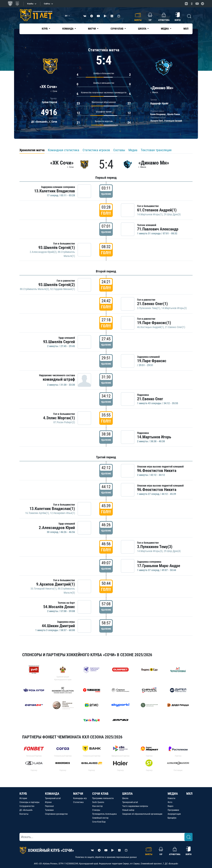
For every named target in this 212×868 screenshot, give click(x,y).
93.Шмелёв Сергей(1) (57, 248)
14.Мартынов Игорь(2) (174, 308)
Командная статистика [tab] (64, 150)
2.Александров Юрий (57, 528)
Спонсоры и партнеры (29, 802)
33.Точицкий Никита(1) (44, 589)
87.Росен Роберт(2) (64, 422)
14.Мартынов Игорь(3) (150, 551)
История (23, 798)
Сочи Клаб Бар (99, 822)
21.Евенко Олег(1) (152, 304)
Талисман (49, 810)
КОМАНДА (52, 794)
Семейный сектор (100, 818)
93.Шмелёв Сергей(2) (57, 285)
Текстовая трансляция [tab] (156, 150)
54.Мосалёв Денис (59, 607)
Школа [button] (142, 29)
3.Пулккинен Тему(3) (155, 547)
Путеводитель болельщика (104, 814)
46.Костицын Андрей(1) (150, 327)
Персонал (49, 806)
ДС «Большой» (26, 810)
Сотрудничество (27, 806)
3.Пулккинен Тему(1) (149, 308)
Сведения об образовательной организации (142, 814)
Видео (170, 806)
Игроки (48, 802)
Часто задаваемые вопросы (135, 806)
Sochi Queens (98, 802)
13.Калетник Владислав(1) (52, 509)
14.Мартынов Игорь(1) (150, 214)
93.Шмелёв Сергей (59, 342)
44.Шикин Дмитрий (58, 626)
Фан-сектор (97, 806)
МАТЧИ (78, 794)
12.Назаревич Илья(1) (62, 513)
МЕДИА (173, 794)
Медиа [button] (165, 29)
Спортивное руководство (56, 814)
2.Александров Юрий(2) (43, 252)
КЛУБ (23, 794)
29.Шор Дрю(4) (172, 551)
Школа (125, 798)
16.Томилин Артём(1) (37, 513)
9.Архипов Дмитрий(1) (56, 584)
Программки (173, 810)
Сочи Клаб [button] (117, 29)
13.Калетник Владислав (55, 191)
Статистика (78, 802)
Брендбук (172, 818)
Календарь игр (80, 798)
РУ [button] (67, 16)
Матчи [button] (92, 29)
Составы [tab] (119, 150)
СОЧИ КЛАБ (100, 794)
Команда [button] (68, 29)
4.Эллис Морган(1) (59, 418)
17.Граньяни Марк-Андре (159, 566)
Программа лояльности (103, 798)
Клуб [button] (45, 29)
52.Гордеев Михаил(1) (63, 289)
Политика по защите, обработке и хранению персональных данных (106, 857)
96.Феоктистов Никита (157, 471)
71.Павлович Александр (158, 229)
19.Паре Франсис (152, 361)
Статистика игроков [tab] (96, 150)
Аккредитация (174, 814)
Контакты (24, 814)
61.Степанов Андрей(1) (157, 210)
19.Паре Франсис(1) (154, 323)
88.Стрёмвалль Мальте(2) (34, 289)
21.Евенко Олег (150, 399)
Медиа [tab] (133, 150)
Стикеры (96, 810)
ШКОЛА (127, 794)
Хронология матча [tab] (32, 150)
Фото (170, 802)
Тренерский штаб (53, 798)
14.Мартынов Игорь (154, 437)
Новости (171, 798)
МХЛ (186, 29)
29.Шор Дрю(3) (172, 214)
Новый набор (128, 810)
